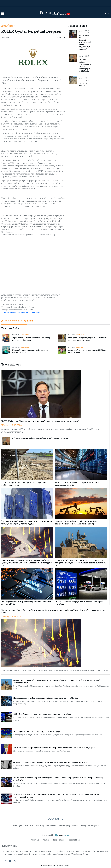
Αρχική (46, 840)
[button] (3, 13)
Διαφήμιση (8, 26)
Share (61, 38)
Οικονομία (30, 826)
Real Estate (51, 826)
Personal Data (74, 840)
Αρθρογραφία (93, 826)
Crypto (75, 826)
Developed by (55, 835)
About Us (35, 840)
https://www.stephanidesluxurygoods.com (21, 312)
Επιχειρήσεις (18, 826)
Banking (40, 826)
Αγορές (83, 826)
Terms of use (59, 840)
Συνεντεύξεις (64, 826)
